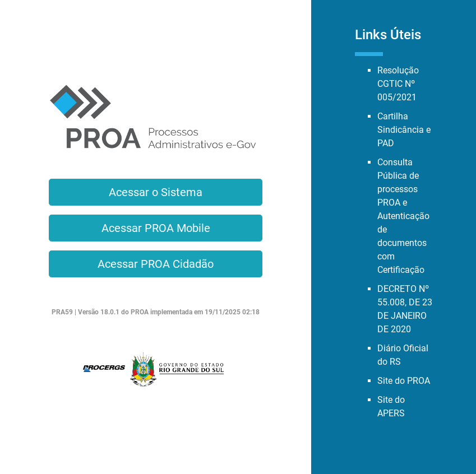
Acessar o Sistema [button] (156, 192)
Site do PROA (404, 381)
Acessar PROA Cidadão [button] (156, 264)
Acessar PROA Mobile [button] (156, 228)
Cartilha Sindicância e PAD (404, 130)
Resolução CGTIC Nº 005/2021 (398, 84)
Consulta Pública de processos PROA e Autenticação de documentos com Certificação (403, 216)
